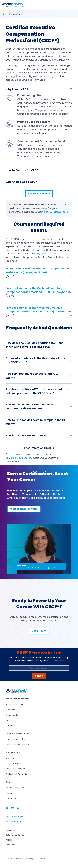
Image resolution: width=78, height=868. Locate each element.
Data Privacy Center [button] (15, 835)
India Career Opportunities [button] (18, 745)
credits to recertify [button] (21, 458)
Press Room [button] (11, 720)
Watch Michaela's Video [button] (24, 509)
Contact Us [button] (11, 726)
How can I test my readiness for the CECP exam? (33, 376)
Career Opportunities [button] (15, 739)
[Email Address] (39, 668)
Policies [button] (9, 840)
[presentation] (4, 14)
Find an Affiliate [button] (13, 763)
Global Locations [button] (13, 715)
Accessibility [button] (11, 830)
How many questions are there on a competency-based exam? (29, 407)
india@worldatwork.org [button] (55, 212)
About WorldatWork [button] (14, 704)
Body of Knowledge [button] (39, 195)
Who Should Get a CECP (21, 182)
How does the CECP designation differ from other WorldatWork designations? (34, 345)
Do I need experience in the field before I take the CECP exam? (36, 360)
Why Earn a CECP (17, 89)
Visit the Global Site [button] (14, 817)
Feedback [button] (10, 793)
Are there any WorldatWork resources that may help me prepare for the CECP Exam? (37, 391)
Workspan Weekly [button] (54, 661)
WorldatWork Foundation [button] (17, 774)
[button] (13, 5)
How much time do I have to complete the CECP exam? (37, 422)
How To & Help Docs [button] (15, 788)
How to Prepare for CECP (22, 170)
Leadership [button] (11, 710)
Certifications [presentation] (15, 14)
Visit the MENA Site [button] (14, 822)
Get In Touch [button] (39, 632)
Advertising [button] (11, 758)
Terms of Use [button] (12, 845)
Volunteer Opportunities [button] (17, 769)
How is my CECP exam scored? (26, 435)
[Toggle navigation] (74, 5)
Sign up (39, 676)
